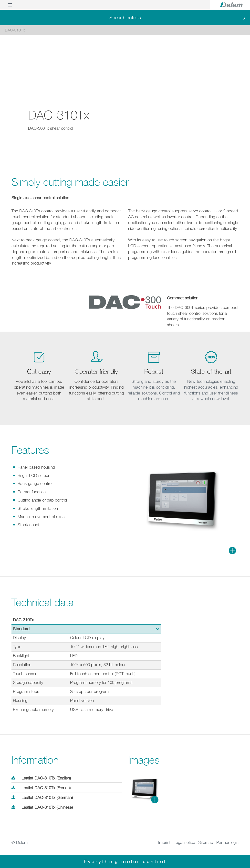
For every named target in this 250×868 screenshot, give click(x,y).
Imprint (164, 842)
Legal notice (184, 842)
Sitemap (206, 842)
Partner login (227, 842)
